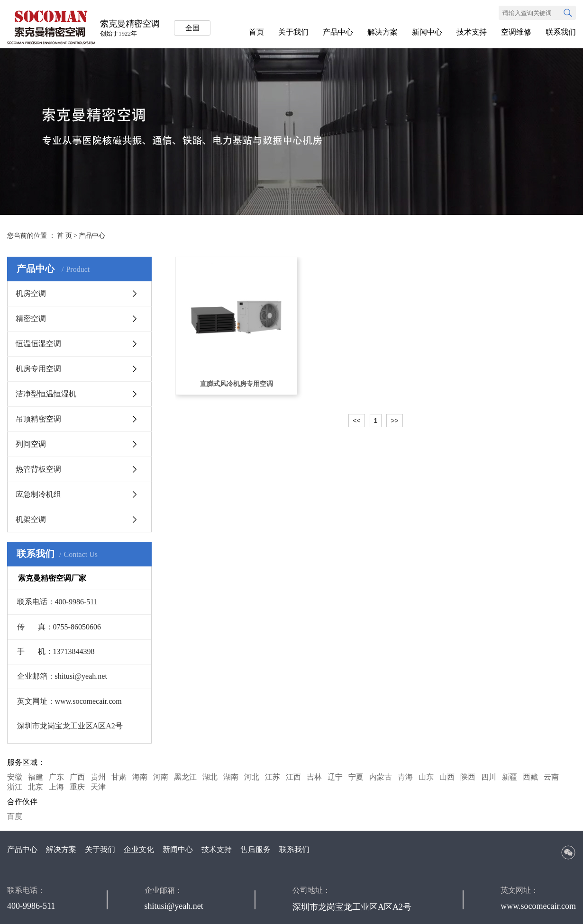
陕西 (468, 777)
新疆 (510, 777)
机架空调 (31, 519)
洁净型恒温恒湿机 (46, 394)
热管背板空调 (38, 469)
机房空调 (31, 293)
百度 (15, 816)
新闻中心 (427, 32)
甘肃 (119, 777)
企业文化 (139, 849)
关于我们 (293, 32)
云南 (551, 777)
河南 (161, 777)
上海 (56, 787)
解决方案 (383, 32)
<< (356, 421)
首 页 (64, 236)
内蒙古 (381, 777)
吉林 (314, 777)
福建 (36, 777)
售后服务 (255, 849)
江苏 (273, 777)
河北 (252, 777)
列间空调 (31, 444)
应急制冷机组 (38, 494)
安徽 (15, 777)
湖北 (210, 777)
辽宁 (335, 777)
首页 (256, 32)
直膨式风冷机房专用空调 (237, 384)
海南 (140, 777)
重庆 (77, 787)
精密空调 (31, 318)
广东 (56, 777)
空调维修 (516, 32)
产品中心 (338, 32)
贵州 (98, 777)
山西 (447, 777)
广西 (77, 777)
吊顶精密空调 (38, 419)
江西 (293, 777)
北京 (36, 787)
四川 (489, 777)
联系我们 (561, 32)
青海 (405, 777)
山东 (426, 777)
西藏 (530, 777)
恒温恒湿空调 (38, 344)
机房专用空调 (38, 369)
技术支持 (472, 32)
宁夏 (356, 777)
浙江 (15, 787)
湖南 (231, 777)
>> (394, 421)
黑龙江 (185, 777)
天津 (98, 787)
